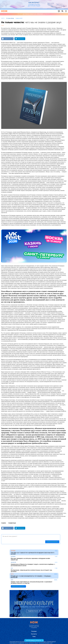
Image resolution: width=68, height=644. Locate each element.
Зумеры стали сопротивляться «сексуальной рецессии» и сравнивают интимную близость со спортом (32, 582)
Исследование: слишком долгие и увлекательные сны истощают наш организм (31, 571)
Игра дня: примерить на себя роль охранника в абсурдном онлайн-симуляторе (31, 559)
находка (13, 557)
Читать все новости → (18, 586)
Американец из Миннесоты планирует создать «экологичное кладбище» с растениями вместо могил (33, 565)
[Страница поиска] (62, 11)
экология (13, 562)
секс (12, 580)
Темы (34, 636)
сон (12, 568)
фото (12, 574)
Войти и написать (52, 542)
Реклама (34, 631)
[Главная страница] (4, 11)
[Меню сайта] (66, 11)
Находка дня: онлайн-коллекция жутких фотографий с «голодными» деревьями (31, 577)
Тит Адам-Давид (10, 18)
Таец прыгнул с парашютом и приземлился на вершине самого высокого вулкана (32, 553)
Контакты (34, 634)
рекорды (13, 551)
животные (13, 523)
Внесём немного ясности (34, 640)
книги (3, 18)
